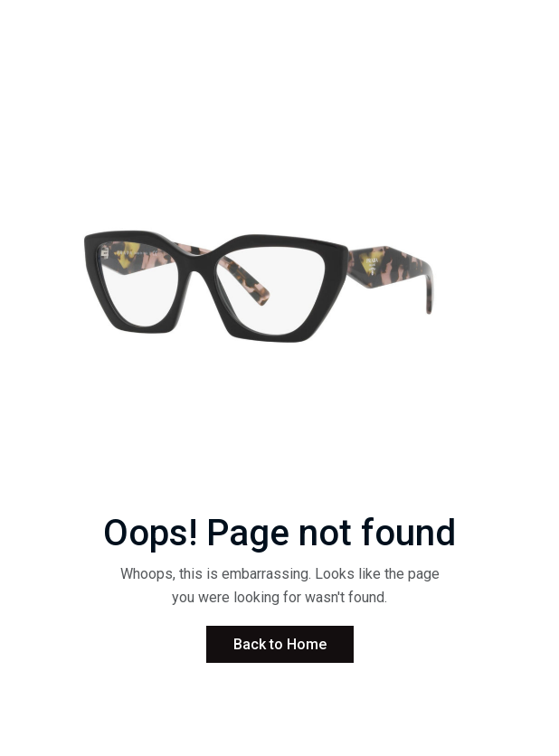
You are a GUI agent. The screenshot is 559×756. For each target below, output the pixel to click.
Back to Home (280, 644)
